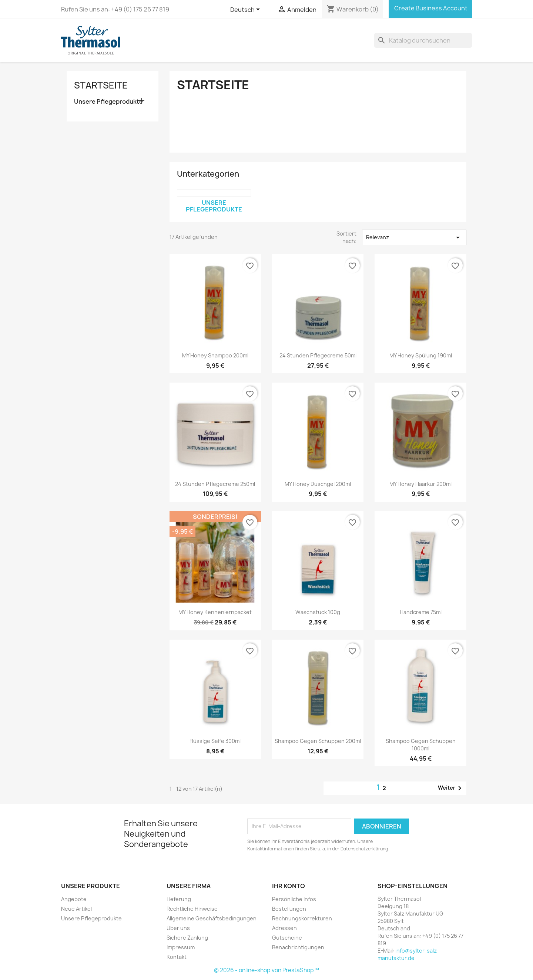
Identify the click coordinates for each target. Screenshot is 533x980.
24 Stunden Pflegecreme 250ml (215, 484)
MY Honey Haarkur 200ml (420, 484)
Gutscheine (287, 938)
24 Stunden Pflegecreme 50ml (318, 355)
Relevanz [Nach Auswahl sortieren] (414, 237)
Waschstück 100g (318, 612)
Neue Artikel (76, 909)
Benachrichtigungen (298, 947)
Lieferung (179, 899)
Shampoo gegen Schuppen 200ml (318, 741)
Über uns (178, 928)
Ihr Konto (289, 886)
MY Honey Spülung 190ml (421, 355)
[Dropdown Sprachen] (246, 10)
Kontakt (177, 957)
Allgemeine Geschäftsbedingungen (212, 918)
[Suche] (423, 40)
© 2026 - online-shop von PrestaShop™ (266, 970)
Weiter (451, 788)
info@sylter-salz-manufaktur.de (408, 954)
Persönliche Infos (294, 899)
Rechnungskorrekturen (302, 918)
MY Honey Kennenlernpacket (215, 612)
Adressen (284, 928)
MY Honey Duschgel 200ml (318, 484)
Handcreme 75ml (421, 612)
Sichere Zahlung (187, 938)
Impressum (181, 947)
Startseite (101, 85)
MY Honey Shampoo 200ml (215, 355)
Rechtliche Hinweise (192, 909)
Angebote (74, 899)
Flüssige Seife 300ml (215, 741)
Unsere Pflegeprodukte (108, 102)
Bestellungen (289, 909)
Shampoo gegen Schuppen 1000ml (421, 745)
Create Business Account (430, 8)
